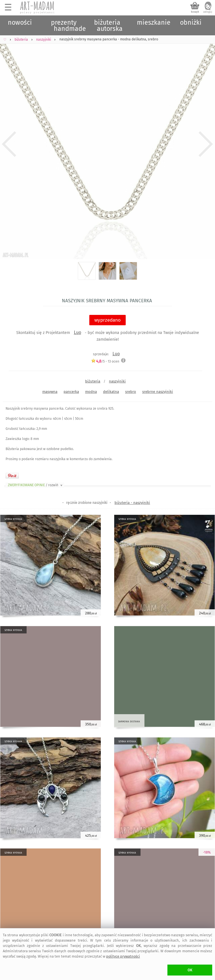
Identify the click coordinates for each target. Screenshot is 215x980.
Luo (78, 332)
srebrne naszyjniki (158, 392)
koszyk (195, 12)
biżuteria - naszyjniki (132, 503)
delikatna (111, 392)
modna (91, 392)
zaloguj (208, 12)
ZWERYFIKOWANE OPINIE (36, 485)
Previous (9, 144)
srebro (131, 392)
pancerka (71, 392)
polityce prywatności (123, 956)
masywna (50, 392)
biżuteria (93, 381)
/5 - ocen (105, 361)
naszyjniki (117, 381)
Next (206, 144)
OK (190, 970)
